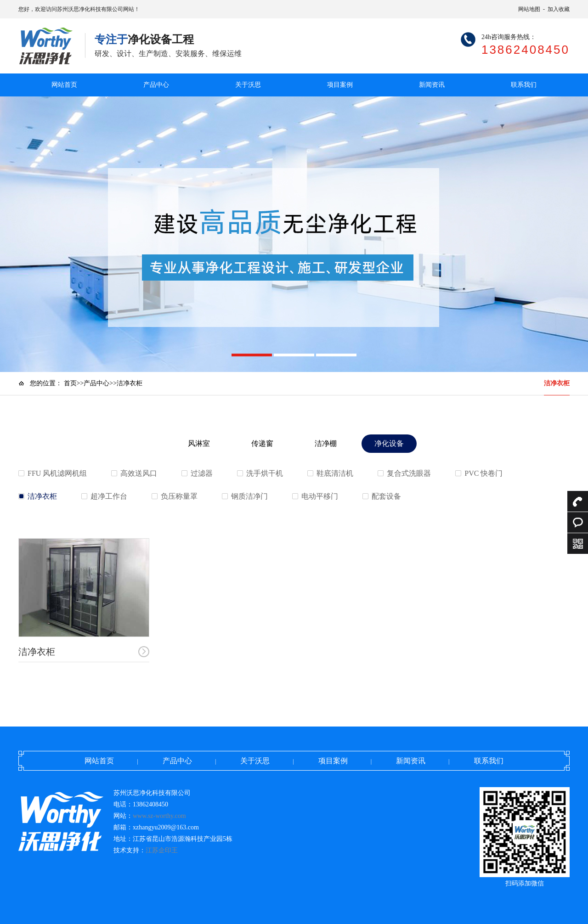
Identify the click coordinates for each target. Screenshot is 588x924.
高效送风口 (139, 473)
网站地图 (529, 9)
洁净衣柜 (557, 383)
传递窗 (262, 443)
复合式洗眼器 (409, 473)
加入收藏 (559, 9)
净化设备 (389, 443)
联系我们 (524, 85)
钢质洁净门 (249, 496)
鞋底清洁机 (335, 473)
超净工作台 (109, 496)
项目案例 (340, 85)
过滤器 (202, 473)
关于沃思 (248, 85)
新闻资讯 (432, 85)
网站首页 (64, 85)
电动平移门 (320, 496)
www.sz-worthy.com (159, 816)
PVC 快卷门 (483, 473)
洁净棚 (326, 443)
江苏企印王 (162, 850)
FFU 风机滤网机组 (57, 473)
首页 (70, 383)
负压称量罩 (179, 496)
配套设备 (386, 496)
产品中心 (156, 85)
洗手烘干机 (265, 473)
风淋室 (199, 443)
